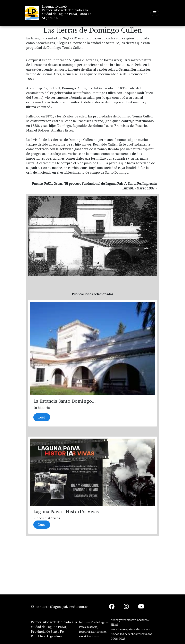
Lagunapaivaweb (54, 7)
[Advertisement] (93, 565)
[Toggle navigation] (155, 13)
